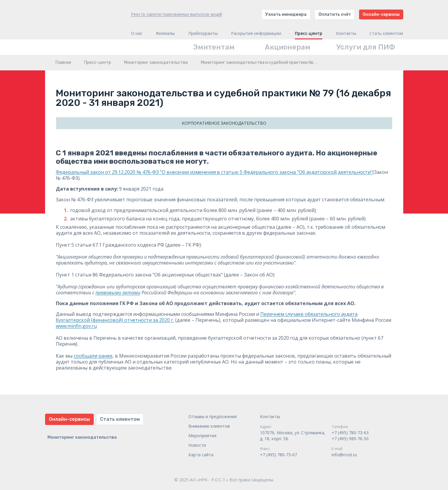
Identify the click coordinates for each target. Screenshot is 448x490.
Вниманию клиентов (209, 426)
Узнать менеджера (286, 14)
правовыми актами (118, 293)
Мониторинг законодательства (156, 62)
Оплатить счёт (335, 14)
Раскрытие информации (256, 33)
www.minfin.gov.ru (76, 326)
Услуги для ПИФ (366, 47)
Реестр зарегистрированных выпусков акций (177, 14)
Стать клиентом (386, 33)
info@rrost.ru (344, 455)
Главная (63, 62)
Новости (197, 445)
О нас (137, 33)
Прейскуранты (203, 33)
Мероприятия (202, 436)
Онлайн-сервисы (381, 14)
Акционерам (288, 47)
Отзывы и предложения (213, 416)
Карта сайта (201, 455)
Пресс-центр (309, 33)
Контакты (346, 33)
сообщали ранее (93, 356)
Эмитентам (214, 47)
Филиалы (165, 33)
